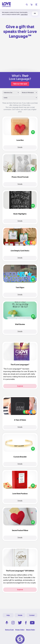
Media (20, 615)
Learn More (24, 14)
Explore (20, 386)
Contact (32, 615)
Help (8, 615)
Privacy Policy (20, 630)
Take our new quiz (20, 84)
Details (20, 148)
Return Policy (31, 630)
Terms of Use (9, 630)
